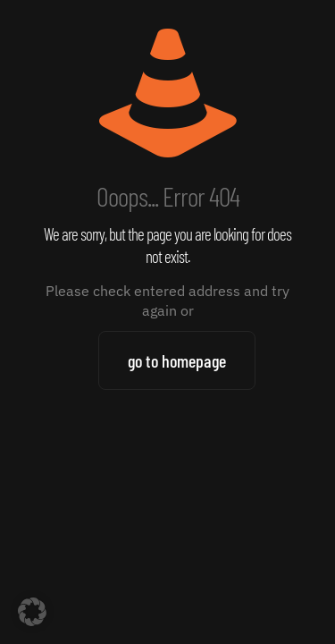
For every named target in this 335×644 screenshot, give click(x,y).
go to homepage (177, 360)
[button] (32, 612)
